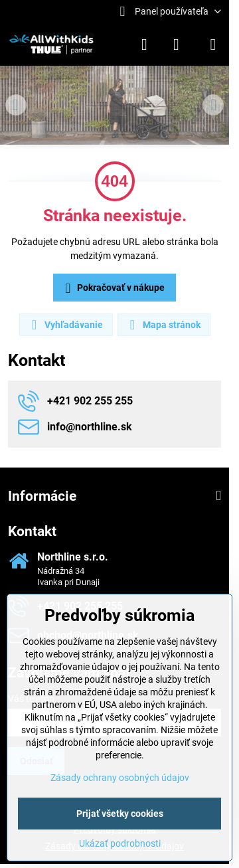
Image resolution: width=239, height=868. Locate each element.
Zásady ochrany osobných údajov (120, 778)
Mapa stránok (163, 325)
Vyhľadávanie (65, 325)
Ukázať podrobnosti (120, 843)
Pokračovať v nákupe (113, 289)
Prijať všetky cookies (120, 814)
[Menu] (213, 44)
